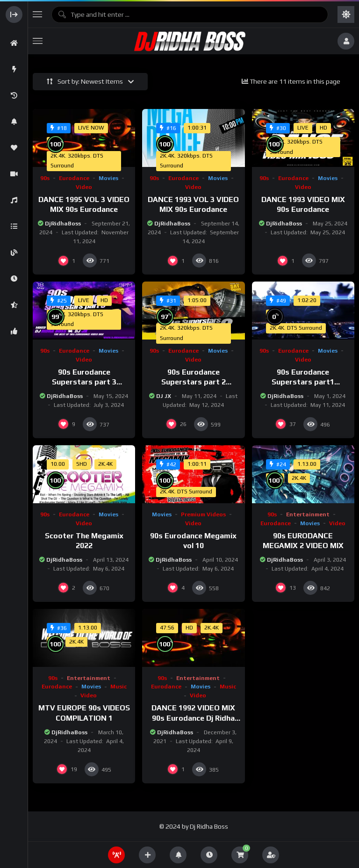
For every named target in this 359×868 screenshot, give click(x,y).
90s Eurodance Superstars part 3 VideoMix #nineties (84, 382)
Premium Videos (203, 514)
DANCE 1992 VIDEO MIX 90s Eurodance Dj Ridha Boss (193, 718)
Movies (108, 178)
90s (45, 178)
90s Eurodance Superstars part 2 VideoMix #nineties (193, 382)
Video (84, 187)
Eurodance (74, 178)
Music (118, 687)
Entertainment (308, 514)
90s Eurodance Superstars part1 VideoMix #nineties (303, 382)
